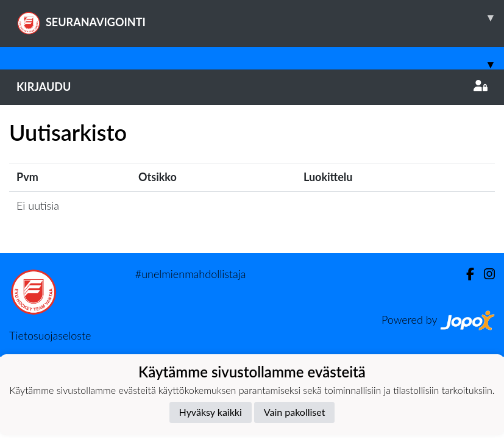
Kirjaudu (252, 87)
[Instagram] (484, 274)
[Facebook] (465, 274)
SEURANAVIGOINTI (260, 18)
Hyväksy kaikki (211, 412)
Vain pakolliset (295, 412)
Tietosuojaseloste (50, 335)
